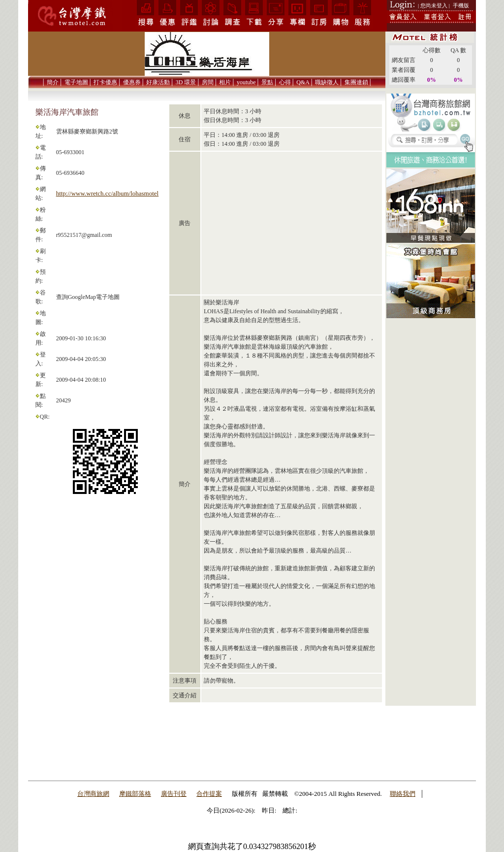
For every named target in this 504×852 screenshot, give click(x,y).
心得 (285, 82)
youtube (246, 82)
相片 (225, 82)
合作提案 (209, 794)
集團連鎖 (356, 82)
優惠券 (132, 82)
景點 (267, 82)
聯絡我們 (403, 794)
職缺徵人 (327, 82)
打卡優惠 (105, 82)
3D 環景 (186, 82)
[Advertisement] (431, 476)
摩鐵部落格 (135, 794)
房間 (208, 82)
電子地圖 (76, 82)
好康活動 (158, 82)
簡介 (53, 82)
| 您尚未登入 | (434, 5)
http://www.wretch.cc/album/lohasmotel (108, 193)
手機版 (461, 5)
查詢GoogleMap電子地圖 (88, 297)
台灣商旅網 (93, 794)
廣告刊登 (174, 794)
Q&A (303, 82)
